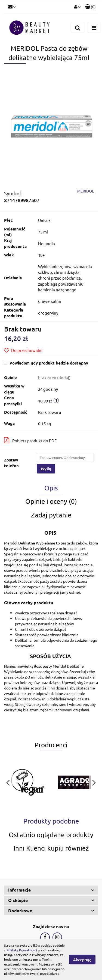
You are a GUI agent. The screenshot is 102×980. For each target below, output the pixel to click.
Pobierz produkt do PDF (30, 440)
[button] (90, 7)
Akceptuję (82, 960)
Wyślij (46, 469)
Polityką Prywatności (22, 950)
